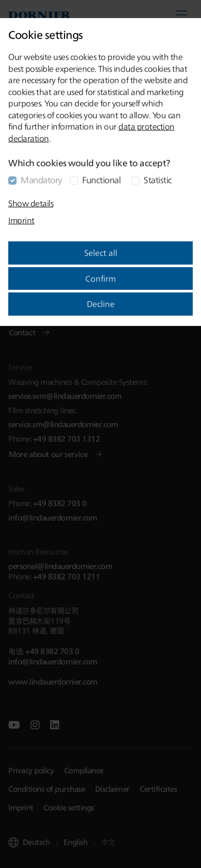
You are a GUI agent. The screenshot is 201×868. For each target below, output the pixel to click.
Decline (101, 304)
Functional (101, 180)
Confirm (100, 279)
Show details (31, 203)
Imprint (21, 220)
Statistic (158, 180)
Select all (101, 253)
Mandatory (41, 180)
